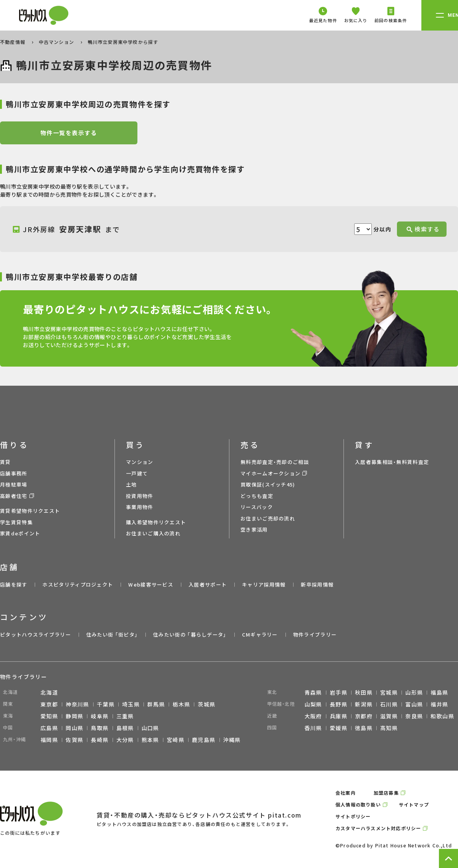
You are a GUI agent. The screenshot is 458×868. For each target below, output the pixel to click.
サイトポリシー (353, 816)
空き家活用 (254, 529)
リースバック (257, 507)
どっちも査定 (257, 496)
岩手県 (339, 692)
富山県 (414, 704)
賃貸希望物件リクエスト (30, 511)
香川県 (313, 728)
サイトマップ (414, 804)
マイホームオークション (270, 473)
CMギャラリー (260, 634)
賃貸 (6, 462)
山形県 (414, 692)
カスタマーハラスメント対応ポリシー (378, 828)
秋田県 (364, 692)
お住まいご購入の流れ (153, 533)
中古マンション (57, 42)
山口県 (150, 728)
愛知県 (49, 716)
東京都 (49, 704)
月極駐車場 (14, 484)
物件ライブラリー (315, 634)
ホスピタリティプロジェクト (78, 584)
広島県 (49, 728)
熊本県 (150, 740)
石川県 (389, 704)
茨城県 (206, 704)
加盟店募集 (386, 793)
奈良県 (414, 716)
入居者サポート (208, 584)
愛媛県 (339, 728)
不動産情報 (13, 42)
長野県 (339, 704)
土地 (131, 484)
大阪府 (313, 716)
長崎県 (100, 740)
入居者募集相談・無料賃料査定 (392, 462)
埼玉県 (131, 704)
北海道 (49, 692)
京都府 (364, 716)
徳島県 (364, 728)
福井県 (439, 704)
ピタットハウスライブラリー (35, 634)
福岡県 (49, 740)
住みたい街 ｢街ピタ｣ (112, 634)
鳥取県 (100, 728)
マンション (140, 462)
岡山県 (74, 728)
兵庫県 (339, 716)
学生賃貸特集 (16, 522)
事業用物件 (140, 507)
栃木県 (181, 704)
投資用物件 (140, 496)
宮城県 (389, 692)
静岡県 (74, 716)
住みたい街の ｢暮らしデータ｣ (190, 634)
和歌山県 (442, 716)
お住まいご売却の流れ (268, 518)
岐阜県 (100, 716)
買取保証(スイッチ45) (268, 484)
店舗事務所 (14, 473)
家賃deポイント (20, 533)
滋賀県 (389, 716)
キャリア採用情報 (264, 584)
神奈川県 (77, 704)
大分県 (125, 740)
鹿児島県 (204, 740)
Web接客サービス (151, 584)
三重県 (125, 716)
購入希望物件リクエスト (156, 522)
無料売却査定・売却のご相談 (275, 462)
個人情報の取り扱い (358, 804)
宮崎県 (176, 740)
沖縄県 (232, 740)
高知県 (389, 728)
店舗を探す (14, 584)
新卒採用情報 (317, 584)
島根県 (125, 728)
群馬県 (156, 704)
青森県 (313, 692)
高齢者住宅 (14, 496)
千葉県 (106, 704)
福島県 (439, 692)
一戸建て (137, 473)
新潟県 (364, 704)
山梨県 (313, 704)
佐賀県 (74, 740)
